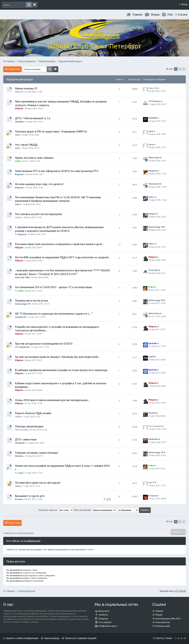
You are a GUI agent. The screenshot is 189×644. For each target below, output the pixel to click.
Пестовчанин (21, 430)
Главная (137, 15)
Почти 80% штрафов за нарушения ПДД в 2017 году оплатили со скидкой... (63, 257)
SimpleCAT (21, 317)
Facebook (103, 615)
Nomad (152, 413)
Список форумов (26, 591)
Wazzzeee (154, 157)
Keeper (152, 214)
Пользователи (163, 622)
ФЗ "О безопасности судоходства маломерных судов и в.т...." (54, 314)
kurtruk (153, 343)
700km (18, 417)
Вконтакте (104, 611)
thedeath (20, 443)
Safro (18, 204)
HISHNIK (19, 122)
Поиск (29, 5)
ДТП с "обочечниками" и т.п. (33, 118)
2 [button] (180, 69)
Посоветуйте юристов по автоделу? (38, 483)
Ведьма (19, 174)
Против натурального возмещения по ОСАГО (44, 344)
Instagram (103, 619)
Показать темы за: (56, 510)
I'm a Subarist (105, 622)
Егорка (19, 499)
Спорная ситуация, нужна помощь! (37, 453)
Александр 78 (156, 227)
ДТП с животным (26, 439)
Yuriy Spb (153, 270)
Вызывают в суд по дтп (30, 496)
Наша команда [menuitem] (52, 638)
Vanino (18, 217)
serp (17, 135)
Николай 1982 (22, 277)
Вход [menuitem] (185, 4)
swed (151, 357)
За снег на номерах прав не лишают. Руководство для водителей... (57, 357)
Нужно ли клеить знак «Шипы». (35, 158)
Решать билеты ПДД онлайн (33, 413)
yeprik (151, 483)
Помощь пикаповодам (29, 426)
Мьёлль (19, 456)
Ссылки (183, 15)
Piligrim (19, 108)
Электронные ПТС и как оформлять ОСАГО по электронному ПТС (57, 171)
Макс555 (19, 92)
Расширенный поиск (35, 5)
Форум (159, 615)
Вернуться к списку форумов (19, 533)
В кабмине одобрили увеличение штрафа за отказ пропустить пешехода (61, 370)
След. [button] (184, 69)
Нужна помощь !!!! (26, 88)
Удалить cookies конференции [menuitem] (22, 638)
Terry (18, 486)
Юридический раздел (20, 79)
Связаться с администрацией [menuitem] (81, 638)
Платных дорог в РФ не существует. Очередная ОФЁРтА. (51, 131)
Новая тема (14, 69)
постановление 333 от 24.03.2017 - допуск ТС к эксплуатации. (54, 287)
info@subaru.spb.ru (108, 626)
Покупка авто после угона (31, 301)
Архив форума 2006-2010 (168, 619)
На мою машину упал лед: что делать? (39, 184)
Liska (18, 161)
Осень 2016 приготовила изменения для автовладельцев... (52, 400)
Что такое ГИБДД (26, 145)
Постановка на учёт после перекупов (38, 214)
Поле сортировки (95, 510)
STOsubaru (154, 101)
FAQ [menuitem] (170, 15)
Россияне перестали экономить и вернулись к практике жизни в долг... (60, 244)
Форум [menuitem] (155, 15)
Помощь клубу (163, 626)
